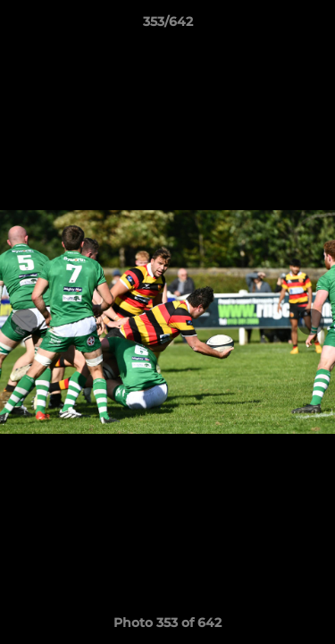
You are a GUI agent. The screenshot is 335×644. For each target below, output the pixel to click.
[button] (314, 26)
